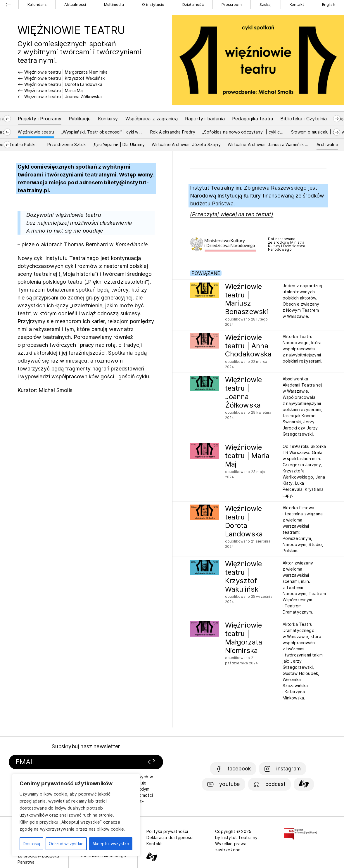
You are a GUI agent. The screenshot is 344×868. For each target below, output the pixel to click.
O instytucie (153, 4)
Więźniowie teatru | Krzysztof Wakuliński (65, 78)
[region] (76, 815)
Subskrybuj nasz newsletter (86, 746)
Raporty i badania (205, 119)
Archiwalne (327, 144)
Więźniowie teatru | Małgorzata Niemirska (66, 72)
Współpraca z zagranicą (152, 119)
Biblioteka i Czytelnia (304, 119)
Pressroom (232, 4)
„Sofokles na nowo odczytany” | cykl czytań (243, 132)
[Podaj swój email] (64, 762)
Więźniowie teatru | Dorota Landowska (63, 84)
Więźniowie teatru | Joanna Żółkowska (63, 97)
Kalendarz (37, 4)
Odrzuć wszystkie (66, 844)
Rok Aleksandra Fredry (173, 132)
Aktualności (75, 4)
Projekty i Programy (40, 119)
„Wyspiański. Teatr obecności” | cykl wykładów (102, 132)
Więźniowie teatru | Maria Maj (54, 90)
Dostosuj (31, 844)
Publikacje (80, 119)
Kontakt (297, 4)
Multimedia (114, 4)
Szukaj (266, 4)
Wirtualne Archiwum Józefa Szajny (186, 144)
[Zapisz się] (135, 762)
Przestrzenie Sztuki (67, 144)
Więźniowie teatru (36, 132)
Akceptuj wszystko (111, 844)
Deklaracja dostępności (170, 837)
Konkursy (108, 119)
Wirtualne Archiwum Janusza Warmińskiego (269, 144)
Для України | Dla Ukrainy (119, 144)
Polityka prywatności (167, 831)
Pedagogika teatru (253, 119)
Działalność (193, 4)
